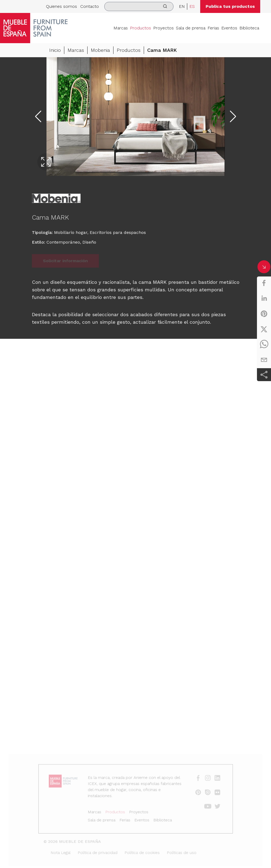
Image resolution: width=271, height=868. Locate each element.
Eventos (229, 28)
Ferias (213, 28)
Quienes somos (61, 6)
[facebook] (264, 283)
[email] (264, 360)
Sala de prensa (191, 28)
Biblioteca (249, 28)
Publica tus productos (230, 6)
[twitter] (264, 329)
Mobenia (100, 50)
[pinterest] (264, 314)
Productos (140, 28)
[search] (139, 6)
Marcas (121, 28)
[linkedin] (264, 298)
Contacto (90, 6)
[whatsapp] (264, 344)
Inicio (55, 50)
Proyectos (163, 28)
